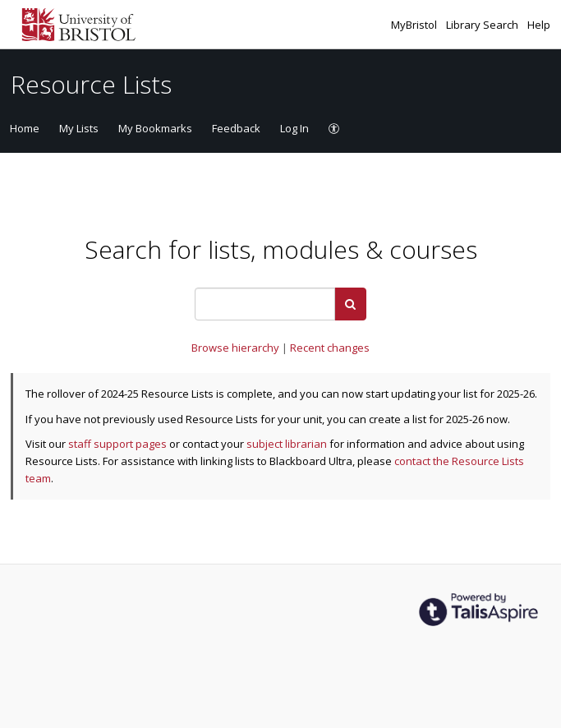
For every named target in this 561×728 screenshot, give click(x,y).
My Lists (79, 128)
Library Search (483, 25)
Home (25, 128)
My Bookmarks (155, 128)
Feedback (236, 128)
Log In (294, 128)
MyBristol (415, 25)
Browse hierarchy (237, 348)
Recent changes (330, 348)
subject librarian (287, 444)
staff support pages (117, 444)
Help (539, 25)
